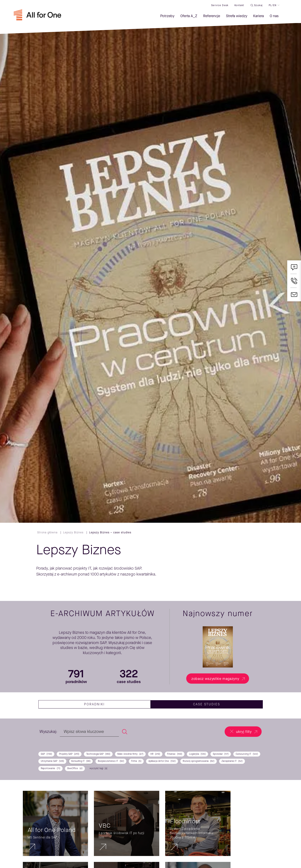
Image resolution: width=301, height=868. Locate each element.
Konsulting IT (81, 761)
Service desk (220, 5)
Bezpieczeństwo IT (111, 761)
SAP (46, 754)
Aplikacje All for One (162, 761)
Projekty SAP (69, 754)
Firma (136, 761)
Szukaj (258, 5)
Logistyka (197, 754)
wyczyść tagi (96, 768)
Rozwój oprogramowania (199, 761)
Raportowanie (50, 768)
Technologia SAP (98, 754)
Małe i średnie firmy (130, 754)
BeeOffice (75, 768)
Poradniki (94, 704)
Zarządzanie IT (232, 761)
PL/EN (273, 5)
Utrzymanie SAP (52, 761)
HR (155, 754)
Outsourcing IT (247, 754)
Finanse (175, 754)
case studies (207, 704)
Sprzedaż (221, 754)
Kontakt (239, 5)
